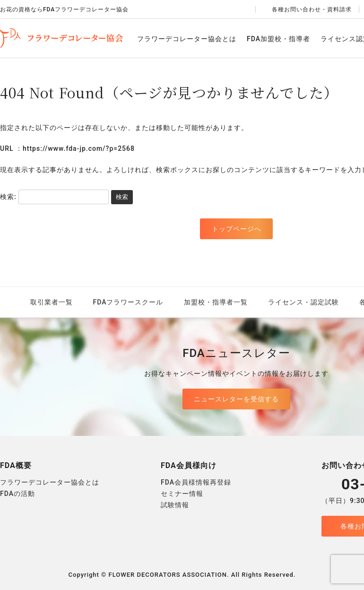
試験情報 (175, 505)
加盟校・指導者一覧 (216, 302)
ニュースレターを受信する (236, 399)
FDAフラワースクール (128, 302)
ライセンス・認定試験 (303, 302)
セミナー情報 (182, 494)
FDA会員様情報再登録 (196, 482)
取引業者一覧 (52, 302)
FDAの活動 (17, 494)
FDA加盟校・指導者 (278, 39)
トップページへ (237, 229)
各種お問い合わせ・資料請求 (307, 9)
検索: (8, 197)
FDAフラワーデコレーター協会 (61, 38)
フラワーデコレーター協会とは (187, 39)
